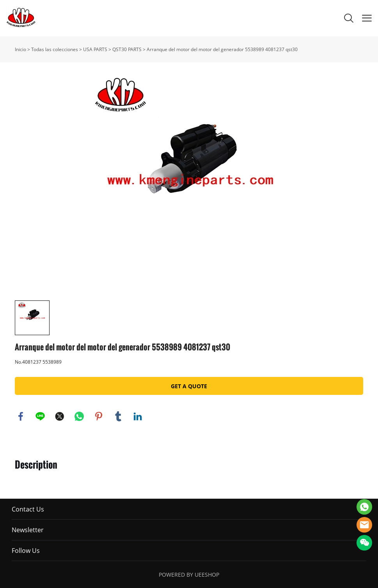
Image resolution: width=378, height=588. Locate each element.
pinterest (99, 416)
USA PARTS (95, 49)
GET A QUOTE (189, 386)
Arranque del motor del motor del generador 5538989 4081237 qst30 (222, 49)
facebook (21, 416)
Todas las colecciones (55, 49)
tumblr (118, 416)
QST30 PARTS (127, 49)
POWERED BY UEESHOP (189, 575)
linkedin (138, 416)
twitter (60, 416)
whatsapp (79, 416)
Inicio (20, 49)
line (40, 416)
